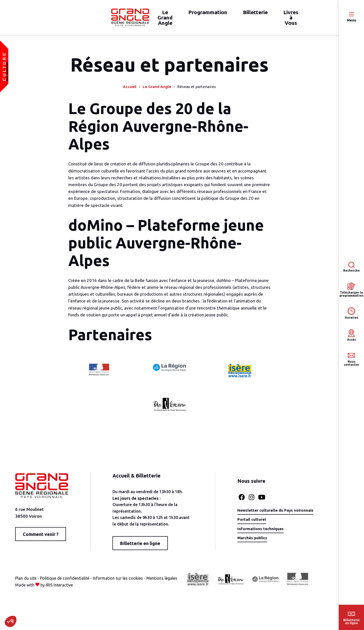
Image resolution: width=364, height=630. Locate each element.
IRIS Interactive (59, 588)
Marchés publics (247, 541)
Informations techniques (256, 532)
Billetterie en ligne (137, 546)
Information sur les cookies (118, 581)
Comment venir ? (41, 537)
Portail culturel (246, 522)
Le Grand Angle (157, 90)
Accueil (130, 90)
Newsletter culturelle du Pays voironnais (272, 513)
